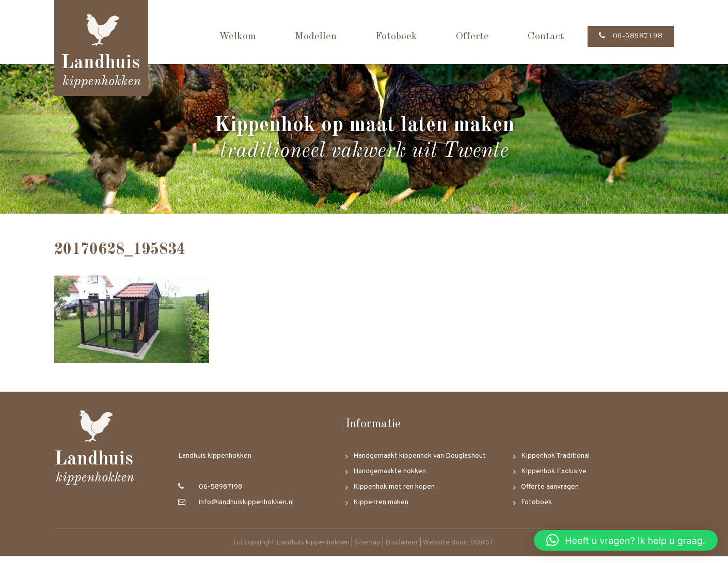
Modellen (308, 37)
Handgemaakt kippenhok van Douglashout (420, 463)
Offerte (465, 37)
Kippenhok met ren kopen (394, 494)
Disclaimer (402, 549)
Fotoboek (389, 37)
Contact (538, 37)
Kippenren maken (381, 509)
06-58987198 (627, 36)
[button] (626, 540)
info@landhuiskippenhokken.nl (236, 509)
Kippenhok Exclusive (554, 478)
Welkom (230, 37)
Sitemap (367, 549)
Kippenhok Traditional (555, 463)
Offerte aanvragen (550, 494)
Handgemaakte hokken (390, 478)
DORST (482, 549)
